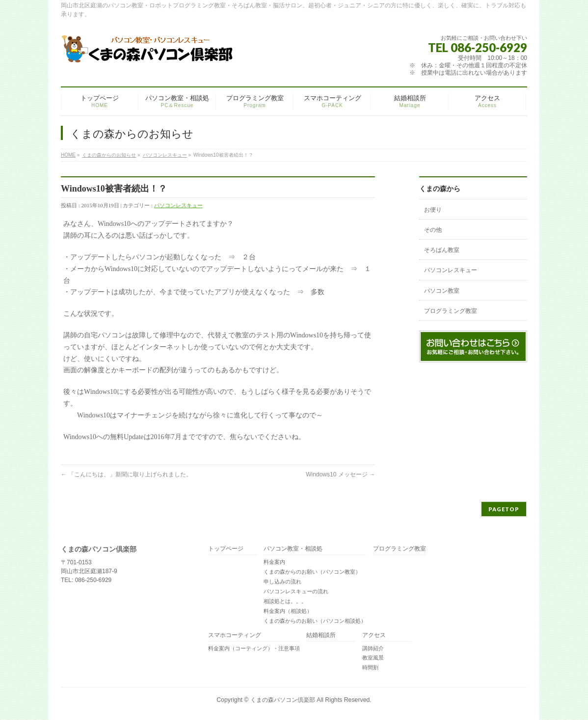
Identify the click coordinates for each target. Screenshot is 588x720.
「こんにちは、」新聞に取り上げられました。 (126, 474)
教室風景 (373, 658)
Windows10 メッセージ (340, 474)
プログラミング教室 (451, 311)
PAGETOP (504, 509)
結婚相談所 (321, 635)
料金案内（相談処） (288, 611)
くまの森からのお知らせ (109, 155)
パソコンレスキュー (165, 155)
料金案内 (274, 562)
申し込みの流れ (282, 582)
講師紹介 (373, 648)
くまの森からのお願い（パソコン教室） (312, 572)
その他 (433, 230)
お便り (433, 210)
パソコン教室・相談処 (293, 549)
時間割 (370, 667)
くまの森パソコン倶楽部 (283, 700)
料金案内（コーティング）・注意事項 (254, 648)
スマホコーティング (235, 635)
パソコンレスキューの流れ (296, 591)
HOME (68, 155)
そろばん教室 (442, 250)
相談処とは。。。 (285, 601)
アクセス (374, 635)
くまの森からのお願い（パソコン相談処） (315, 621)
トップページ (226, 549)
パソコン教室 (442, 291)
